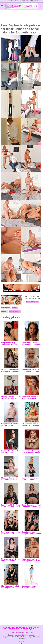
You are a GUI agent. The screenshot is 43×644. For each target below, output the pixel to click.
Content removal (27, 632)
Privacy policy (15, 632)
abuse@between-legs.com (26, 635)
